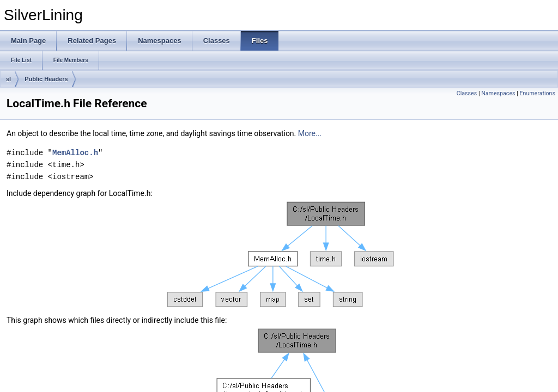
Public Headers (46, 79)
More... (310, 133)
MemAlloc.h (75, 153)
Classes (467, 93)
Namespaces (498, 93)
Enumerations (537, 93)
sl (8, 79)
